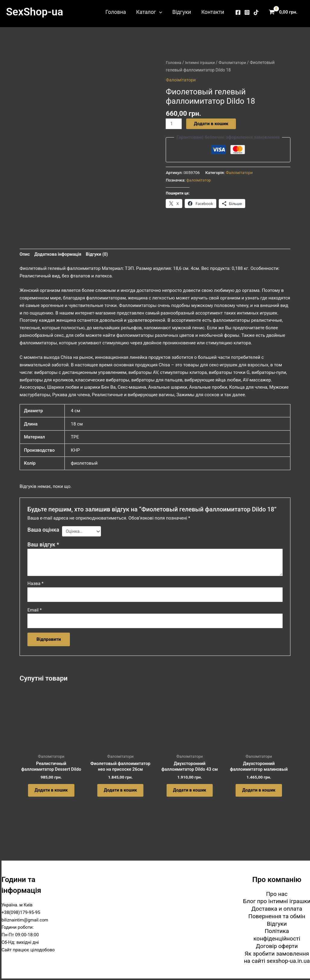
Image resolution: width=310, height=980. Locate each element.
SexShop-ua (34, 12)
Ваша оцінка (43, 531)
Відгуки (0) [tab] (99, 256)
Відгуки (182, 12)
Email (34, 612)
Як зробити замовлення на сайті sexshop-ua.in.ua (277, 957)
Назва (35, 586)
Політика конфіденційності (277, 935)
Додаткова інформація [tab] (59, 256)
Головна (116, 12)
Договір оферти (277, 946)
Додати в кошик (211, 124)
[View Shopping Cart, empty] (284, 12)
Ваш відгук (43, 547)
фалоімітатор (199, 180)
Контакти (213, 12)
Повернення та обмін (277, 916)
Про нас (277, 894)
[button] (159, 12)
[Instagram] (247, 12)
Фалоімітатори (235, 62)
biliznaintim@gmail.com (26, 920)
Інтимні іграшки (201, 62)
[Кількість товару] (174, 124)
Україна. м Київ (18, 905)
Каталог (149, 12)
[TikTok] (256, 12)
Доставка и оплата (277, 909)
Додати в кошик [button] (51, 795)
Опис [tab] (25, 256)
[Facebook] (238, 12)
